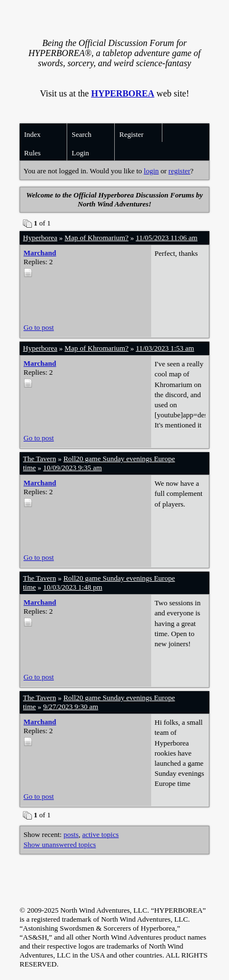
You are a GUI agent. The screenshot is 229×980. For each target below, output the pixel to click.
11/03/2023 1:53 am (165, 348)
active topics (101, 834)
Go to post (39, 327)
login (151, 171)
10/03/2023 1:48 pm (73, 587)
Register (131, 134)
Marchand (40, 253)
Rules (32, 153)
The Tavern (39, 459)
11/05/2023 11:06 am (166, 238)
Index (32, 134)
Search (81, 134)
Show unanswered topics (60, 845)
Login (80, 153)
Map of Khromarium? (96, 238)
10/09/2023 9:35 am (73, 468)
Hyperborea (40, 238)
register (179, 171)
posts (71, 834)
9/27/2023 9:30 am (71, 707)
